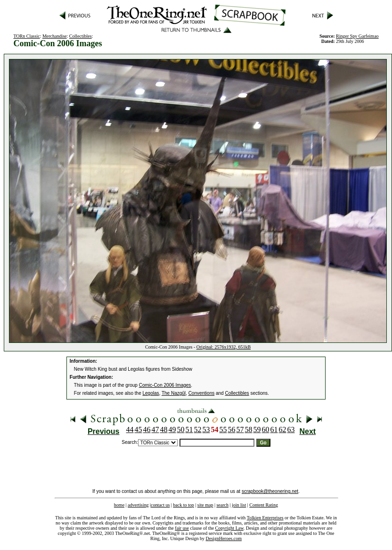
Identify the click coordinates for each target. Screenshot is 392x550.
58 (249, 429)
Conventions (202, 393)
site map (205, 505)
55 (223, 429)
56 (232, 429)
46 (147, 429)
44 (130, 429)
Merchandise (55, 36)
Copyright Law (229, 528)
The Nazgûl (174, 393)
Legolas (151, 393)
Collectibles (81, 36)
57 (240, 429)
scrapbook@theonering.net (270, 491)
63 (291, 429)
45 (139, 429)
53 (206, 429)
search (222, 505)
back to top (183, 505)
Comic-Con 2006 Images (165, 385)
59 (257, 429)
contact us (160, 505)
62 (283, 429)
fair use (182, 528)
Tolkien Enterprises (265, 518)
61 (274, 429)
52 (198, 429)
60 (266, 429)
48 (164, 429)
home (119, 505)
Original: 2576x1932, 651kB (224, 347)
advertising (138, 505)
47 (155, 429)
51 (189, 429)
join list (239, 505)
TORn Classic (26, 36)
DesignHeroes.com (224, 538)
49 (172, 429)
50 (181, 429)
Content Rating (264, 505)
